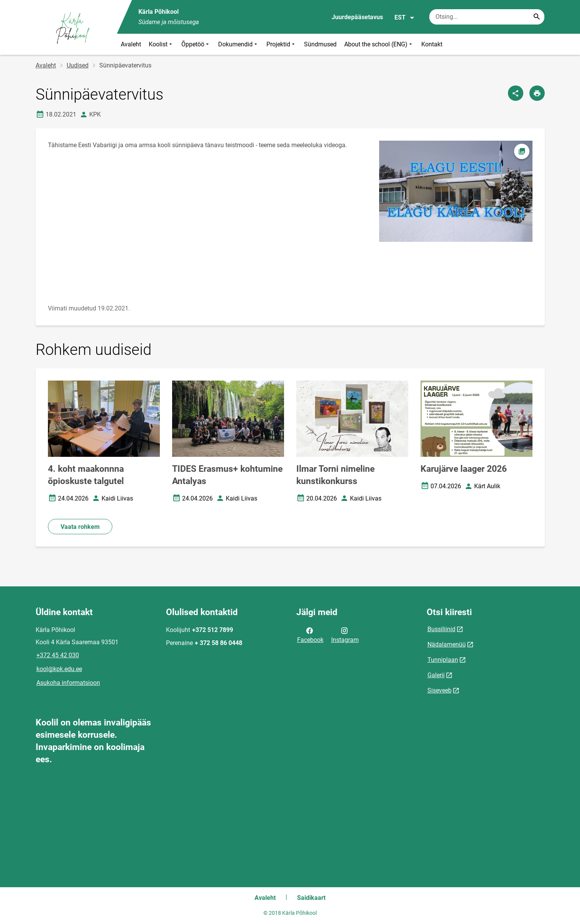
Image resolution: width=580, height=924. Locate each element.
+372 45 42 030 (58, 655)
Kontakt (432, 44)
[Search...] (537, 17)
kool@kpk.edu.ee (59, 669)
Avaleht (131, 44)
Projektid (281, 44)
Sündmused (320, 44)
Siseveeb (440, 690)
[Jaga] (516, 93)
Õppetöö (196, 44)
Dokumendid (238, 44)
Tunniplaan (443, 660)
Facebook (310, 635)
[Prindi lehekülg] (537, 93)
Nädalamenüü (447, 644)
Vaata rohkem (80, 527)
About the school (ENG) (379, 44)
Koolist (161, 44)
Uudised (78, 65)
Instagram (345, 635)
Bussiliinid (441, 629)
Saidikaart (311, 898)
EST (405, 18)
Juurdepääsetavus (357, 17)
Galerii (436, 675)
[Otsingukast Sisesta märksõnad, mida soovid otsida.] (487, 17)
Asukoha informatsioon (68, 683)
